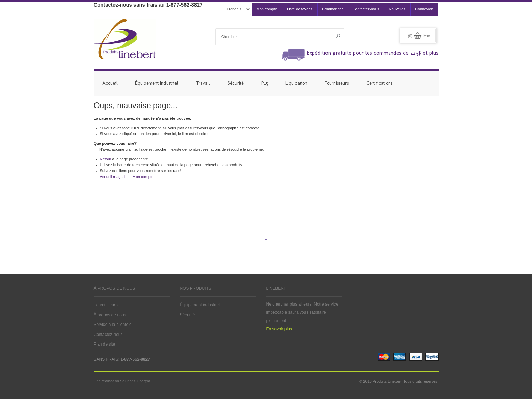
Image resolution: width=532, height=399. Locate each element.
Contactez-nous (366, 9)
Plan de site (105, 344)
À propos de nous (110, 315)
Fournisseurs (106, 305)
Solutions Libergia (135, 381)
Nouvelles (397, 9)
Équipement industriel (200, 305)
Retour (106, 159)
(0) (410, 36)
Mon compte (267, 9)
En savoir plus (279, 329)
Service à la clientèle (113, 325)
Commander (333, 9)
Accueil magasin (114, 177)
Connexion (424, 9)
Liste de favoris (300, 9)
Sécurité (188, 315)
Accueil (110, 83)
